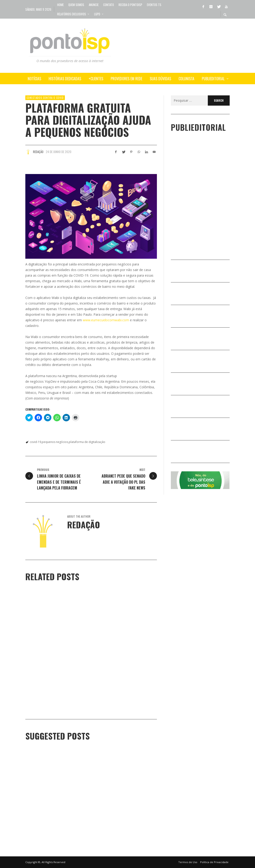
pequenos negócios (55, 442)
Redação (38, 152)
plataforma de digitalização (87, 442)
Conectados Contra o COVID (45, 98)
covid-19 (35, 442)
